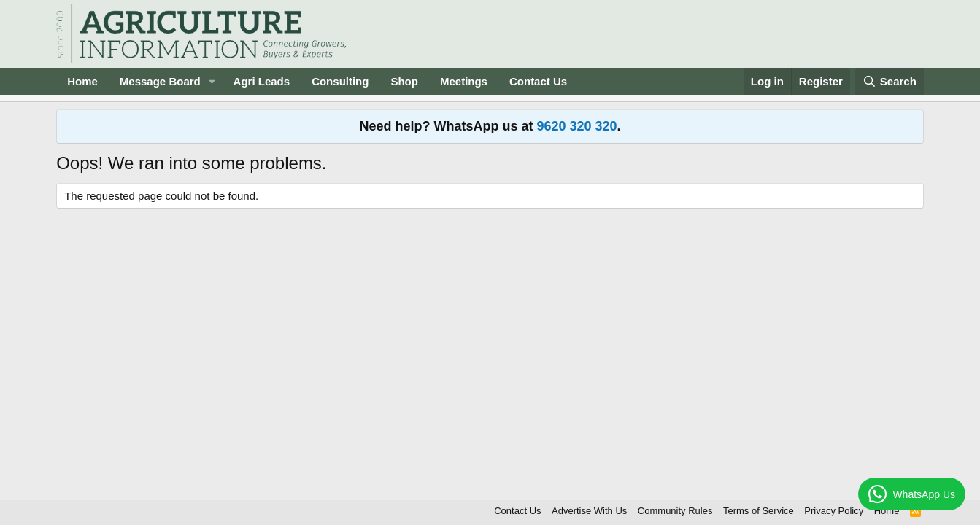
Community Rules (675, 511)
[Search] (890, 81)
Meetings (464, 81)
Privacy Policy (834, 511)
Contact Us (538, 81)
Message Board (160, 81)
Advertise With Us (589, 511)
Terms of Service (759, 511)
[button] (212, 81)
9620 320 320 (576, 126)
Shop (404, 81)
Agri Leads (262, 81)
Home (82, 81)
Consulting (340, 81)
